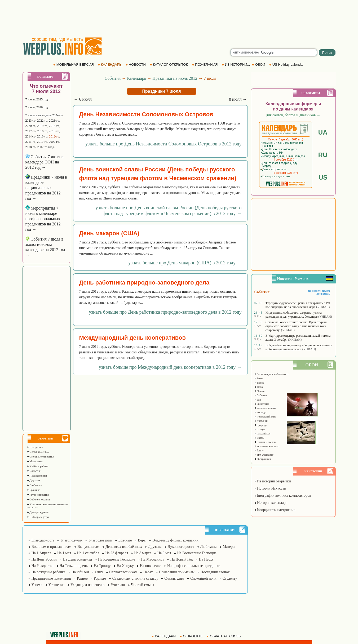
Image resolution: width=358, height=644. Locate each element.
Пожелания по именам (177, 572)
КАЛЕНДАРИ (164, 636)
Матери (229, 547)
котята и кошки (265, 408)
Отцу (99, 572)
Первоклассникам (123, 572)
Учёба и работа (38, 466)
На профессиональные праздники (194, 566)
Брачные (34, 490)
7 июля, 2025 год (37, 99)
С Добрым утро (38, 517)
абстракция (263, 459)
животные (262, 404)
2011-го (30, 142)
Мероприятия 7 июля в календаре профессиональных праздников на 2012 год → (43, 219)
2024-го (57, 115)
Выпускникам (88, 547)
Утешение (56, 585)
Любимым (35, 485)
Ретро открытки (38, 495)
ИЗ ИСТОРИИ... (236, 65)
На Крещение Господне (116, 559)
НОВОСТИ (136, 65)
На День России (44, 559)
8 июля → (238, 99)
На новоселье (151, 566)
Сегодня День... (38, 452)
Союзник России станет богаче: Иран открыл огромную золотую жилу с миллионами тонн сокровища (296, 326)
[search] (274, 52)
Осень (259, 391)
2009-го (54, 142)
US (323, 177)
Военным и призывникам (52, 547)
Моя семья (35, 461)
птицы (260, 429)
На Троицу (102, 566)
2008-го (31, 147)
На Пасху (206, 559)
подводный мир (265, 416)
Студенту (230, 578)
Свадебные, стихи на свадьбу (135, 578)
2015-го (54, 131)
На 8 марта (143, 553)
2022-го (42, 121)
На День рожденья (77, 559)
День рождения (38, 512)
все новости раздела (319, 291)
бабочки (261, 395)
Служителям (174, 578)
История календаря (271, 503)
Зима (259, 378)
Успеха (37, 585)
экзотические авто (267, 446)
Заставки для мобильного (271, 374)
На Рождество (43, 566)
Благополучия (71, 540)
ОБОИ (259, 65)
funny (259, 450)
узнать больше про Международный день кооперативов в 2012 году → (170, 367)
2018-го (54, 126)
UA (323, 132)
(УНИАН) (323, 307)
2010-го (42, 142)
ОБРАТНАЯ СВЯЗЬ (224, 636)
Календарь (136, 78)
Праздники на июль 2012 (175, 78)
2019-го (42, 126)
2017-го (31, 131)
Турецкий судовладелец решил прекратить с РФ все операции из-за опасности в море (298, 305)
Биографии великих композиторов (283, 496)
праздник (261, 421)
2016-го (42, 131)
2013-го (42, 136)
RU (323, 155)
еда (258, 399)
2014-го (31, 136)
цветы (259, 438)
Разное (82, 578)
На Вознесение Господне (197, 553)
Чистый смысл (143, 585)
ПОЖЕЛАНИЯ (205, 65)
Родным (100, 578)
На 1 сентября (88, 553)
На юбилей (80, 572)
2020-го (31, 126)
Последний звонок (215, 572)
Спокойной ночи (203, 578)
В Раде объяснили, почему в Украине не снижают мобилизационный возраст (299, 347)
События (34, 471)
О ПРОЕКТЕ (192, 636)
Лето (258, 387)
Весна (259, 383)
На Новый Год (182, 559)
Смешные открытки (41, 456)
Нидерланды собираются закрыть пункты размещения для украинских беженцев (294, 315)
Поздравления (37, 476)
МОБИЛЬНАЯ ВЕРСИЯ (74, 65)
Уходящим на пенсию (87, 585)
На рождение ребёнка (48, 572)
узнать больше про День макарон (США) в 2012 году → (185, 263)
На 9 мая (164, 553)
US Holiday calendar (287, 65)
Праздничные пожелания (51, 578)
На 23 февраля (117, 553)
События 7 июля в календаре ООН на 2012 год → (45, 162)
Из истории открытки (273, 481)
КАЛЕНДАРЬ (110, 65)
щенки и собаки (265, 442)
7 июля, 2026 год (37, 107)
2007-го (42, 147)
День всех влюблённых (124, 547)
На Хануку (125, 566)
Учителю (118, 585)
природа (261, 425)
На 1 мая (64, 553)
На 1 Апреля (41, 553)
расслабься (262, 433)
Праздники (35, 447)
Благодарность (43, 540)
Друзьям (34, 480)
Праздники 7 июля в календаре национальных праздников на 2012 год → (46, 188)
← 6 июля (83, 99)
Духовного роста (181, 547)
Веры (142, 540)
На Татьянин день (74, 566)
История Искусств (270, 488)
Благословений (100, 540)
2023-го (31, 121)
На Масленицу (153, 559)
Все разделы (323, 294)
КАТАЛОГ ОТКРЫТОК (169, 65)
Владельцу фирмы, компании (175, 540)
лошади (260, 412)
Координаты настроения (275, 510)
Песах (148, 572)
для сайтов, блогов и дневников (293, 115)
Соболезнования (38, 499)
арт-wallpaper (264, 455)
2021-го (54, 121)
